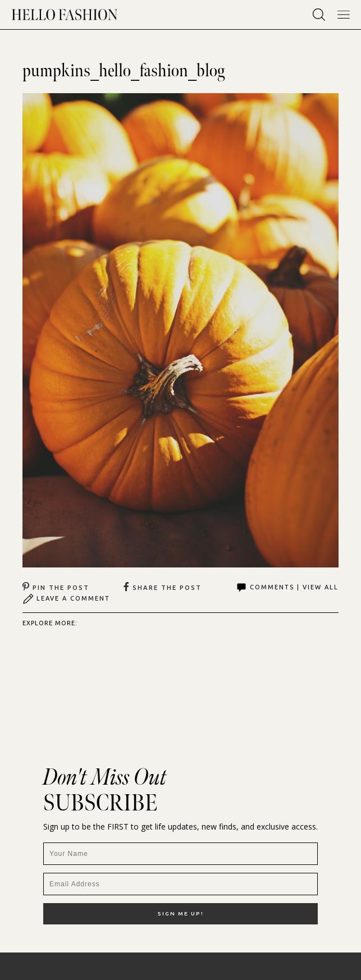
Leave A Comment (66, 599)
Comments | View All (287, 588)
